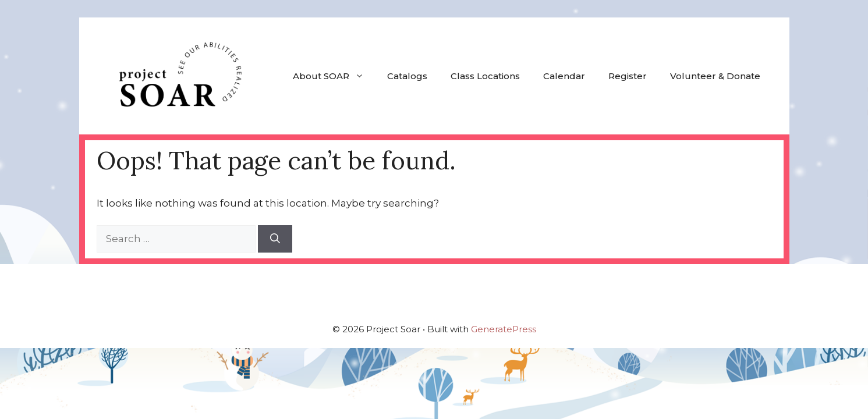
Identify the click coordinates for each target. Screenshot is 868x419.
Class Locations (485, 76)
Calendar (564, 76)
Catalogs (407, 76)
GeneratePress (504, 329)
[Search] (275, 239)
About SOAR (334, 76)
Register (628, 76)
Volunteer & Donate (715, 76)
